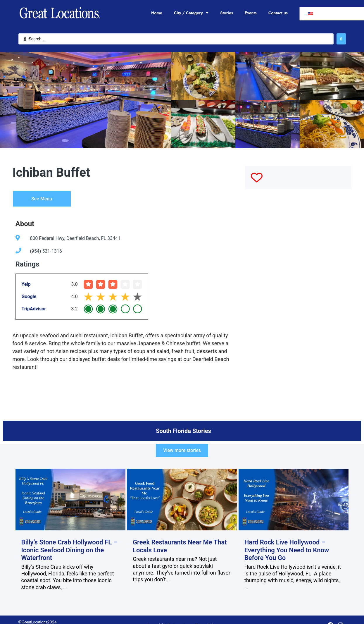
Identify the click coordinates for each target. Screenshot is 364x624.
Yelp (26, 284)
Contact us (278, 13)
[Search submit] (341, 39)
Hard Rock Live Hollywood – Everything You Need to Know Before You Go (287, 550)
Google (29, 296)
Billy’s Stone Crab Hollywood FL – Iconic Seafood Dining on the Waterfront (69, 550)
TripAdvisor (34, 309)
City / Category (191, 13)
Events (251, 13)
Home (157, 13)
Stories (227, 13)
